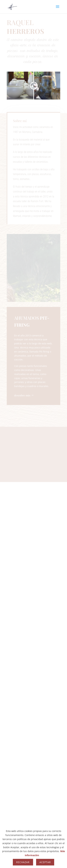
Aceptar (45, 862)
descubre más (22, 395)
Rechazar (23, 862)
